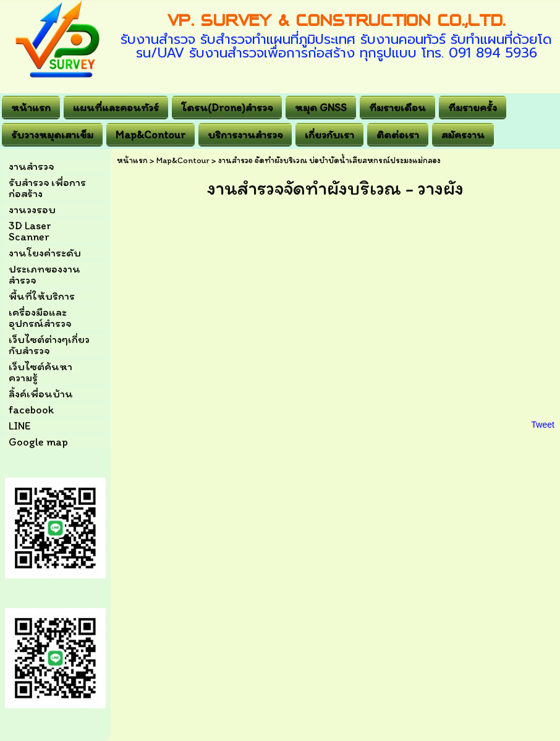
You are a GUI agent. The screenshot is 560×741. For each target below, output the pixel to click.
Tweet (543, 425)
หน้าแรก (132, 160)
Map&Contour (183, 160)
